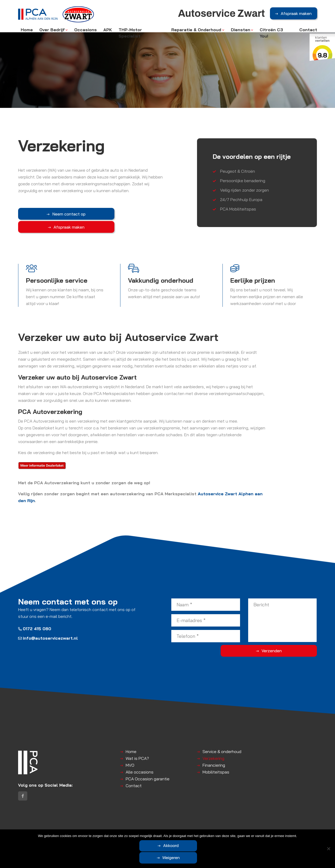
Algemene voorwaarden (104, 835)
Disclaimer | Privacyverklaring (151, 835)
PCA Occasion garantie (148, 773)
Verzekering (213, 752)
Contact (308, 31)
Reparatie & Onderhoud (196, 31)
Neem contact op (45, 214)
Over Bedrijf (52, 31)
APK (108, 31)
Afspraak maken (296, 15)
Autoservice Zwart (65, 835)
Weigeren (196, 858)
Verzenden (296, 645)
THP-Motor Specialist (130, 35)
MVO (130, 759)
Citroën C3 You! (271, 35)
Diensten (241, 31)
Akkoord (147, 858)
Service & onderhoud (222, 745)
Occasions (86, 31)
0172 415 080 (35, 623)
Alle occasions (140, 766)
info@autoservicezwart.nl (48, 632)
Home (27, 31)
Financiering (214, 759)
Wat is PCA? (137, 752)
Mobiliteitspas (216, 766)
